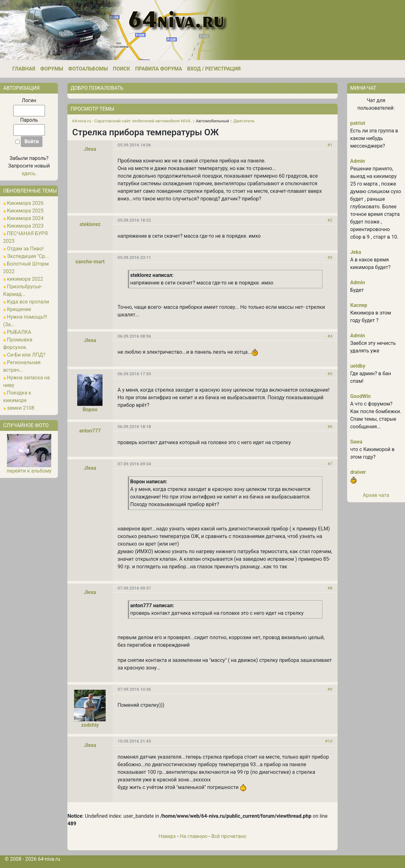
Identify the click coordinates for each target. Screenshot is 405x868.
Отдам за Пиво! (25, 249)
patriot (358, 123)
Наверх (167, 836)
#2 (330, 220)
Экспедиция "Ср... (28, 256)
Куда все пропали (28, 302)
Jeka (356, 252)
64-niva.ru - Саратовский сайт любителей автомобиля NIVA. (132, 121)
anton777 (90, 431)
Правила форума (159, 69)
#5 (330, 374)
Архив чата (376, 495)
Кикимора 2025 (25, 211)
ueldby (358, 366)
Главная (24, 69)
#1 (330, 145)
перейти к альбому (29, 471)
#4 (330, 336)
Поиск (121, 69)
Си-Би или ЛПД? (26, 355)
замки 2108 (21, 408)
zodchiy (90, 725)
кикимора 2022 (25, 279)
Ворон (90, 410)
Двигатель (244, 121)
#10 (329, 741)
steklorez (90, 224)
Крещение (19, 309)
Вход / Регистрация (214, 69)
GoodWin (361, 396)
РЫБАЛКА (19, 332)
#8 (330, 588)
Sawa (356, 442)
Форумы (52, 69)
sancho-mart (90, 262)
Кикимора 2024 (25, 218)
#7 (330, 464)
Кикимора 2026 (25, 203)
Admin (358, 161)
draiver (358, 472)
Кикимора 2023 (25, 226)
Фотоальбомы (88, 69)
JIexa (90, 149)
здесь (28, 173)
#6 (330, 426)
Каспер (359, 305)
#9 (330, 689)
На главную (193, 836)
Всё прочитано (229, 836)
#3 (330, 257)
